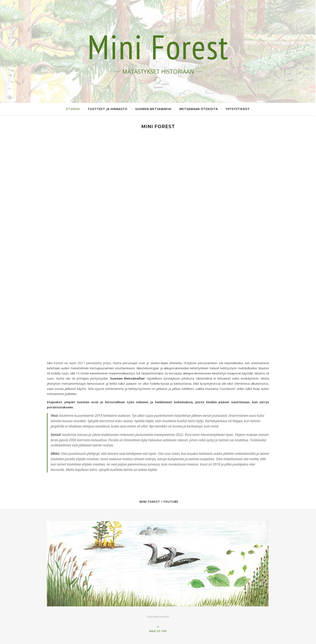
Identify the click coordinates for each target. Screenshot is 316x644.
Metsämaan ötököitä (199, 109)
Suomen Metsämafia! (153, 109)
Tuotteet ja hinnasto (107, 109)
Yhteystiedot (238, 109)
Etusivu (73, 109)
